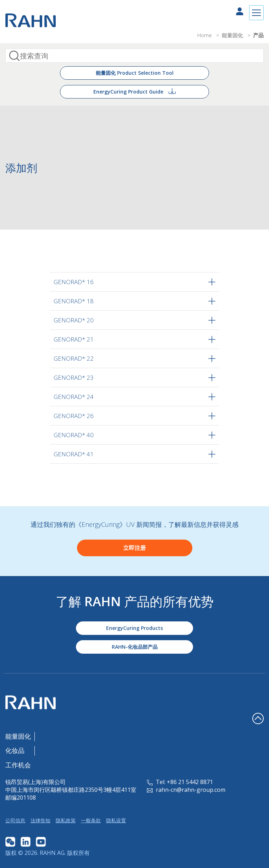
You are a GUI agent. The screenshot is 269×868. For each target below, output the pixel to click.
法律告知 (40, 820)
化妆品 (15, 750)
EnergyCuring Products (134, 628)
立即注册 (134, 548)
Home (205, 35)
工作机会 (18, 765)
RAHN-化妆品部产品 (135, 647)
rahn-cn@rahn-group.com (186, 790)
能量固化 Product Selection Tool (135, 73)
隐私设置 (116, 820)
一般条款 (91, 820)
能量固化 (233, 35)
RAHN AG (52, 853)
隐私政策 (66, 820)
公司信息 (15, 820)
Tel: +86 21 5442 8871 (180, 782)
